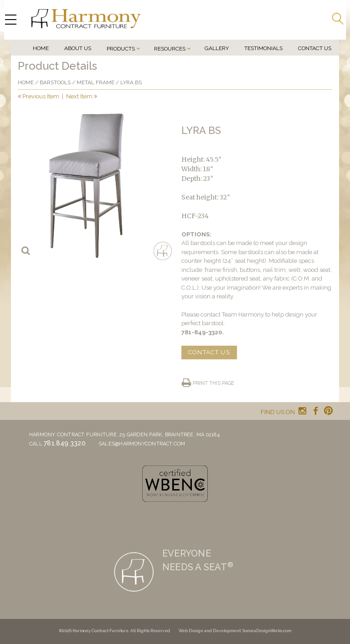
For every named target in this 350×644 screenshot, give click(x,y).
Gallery (217, 48)
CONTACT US (209, 352)
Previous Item (41, 96)
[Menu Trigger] (10, 19)
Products (121, 49)
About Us (78, 48)
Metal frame (95, 82)
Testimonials (263, 48)
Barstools (55, 82)
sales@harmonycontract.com (142, 444)
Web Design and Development (210, 631)
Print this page (214, 383)
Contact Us (315, 48)
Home (41, 48)
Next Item (79, 96)
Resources (170, 49)
